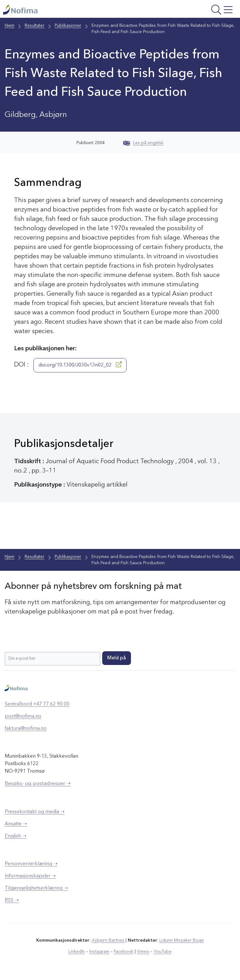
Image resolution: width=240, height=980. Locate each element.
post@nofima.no (23, 716)
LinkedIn (77, 952)
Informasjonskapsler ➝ (30, 876)
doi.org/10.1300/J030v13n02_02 (80, 365)
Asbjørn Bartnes (108, 940)
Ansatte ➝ (16, 824)
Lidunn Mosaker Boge (182, 940)
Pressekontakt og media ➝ (35, 812)
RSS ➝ (12, 900)
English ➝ (15, 836)
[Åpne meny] (194, 10)
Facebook (124, 952)
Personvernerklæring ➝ (31, 864)
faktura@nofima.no (26, 729)
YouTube (163, 952)
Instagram (100, 952)
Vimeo (143, 952)
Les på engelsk (143, 143)
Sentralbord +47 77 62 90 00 (37, 704)
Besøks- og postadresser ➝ (38, 784)
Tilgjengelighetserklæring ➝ (36, 888)
